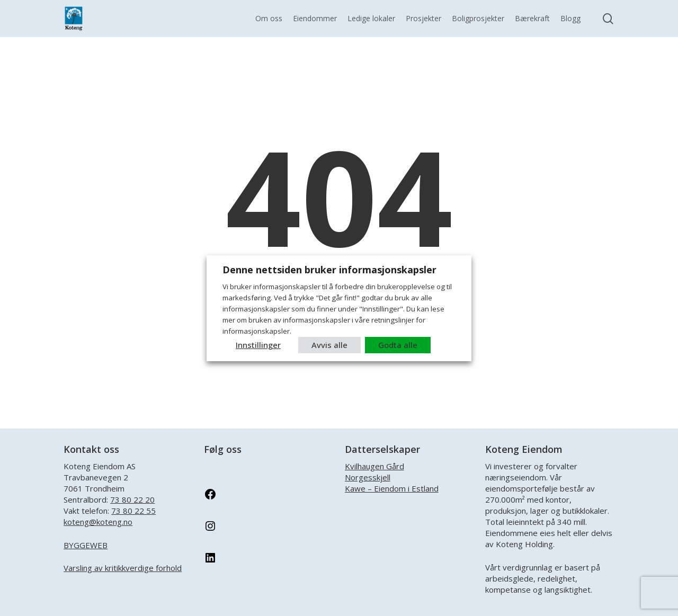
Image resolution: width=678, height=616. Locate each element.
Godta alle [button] (398, 345)
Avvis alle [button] (329, 345)
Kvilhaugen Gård (374, 466)
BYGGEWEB (86, 545)
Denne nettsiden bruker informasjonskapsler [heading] (329, 270)
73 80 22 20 (132, 499)
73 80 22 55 (133, 511)
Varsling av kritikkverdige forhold (123, 568)
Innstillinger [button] (258, 345)
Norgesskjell (368, 477)
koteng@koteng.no (98, 522)
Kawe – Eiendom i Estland (392, 488)
